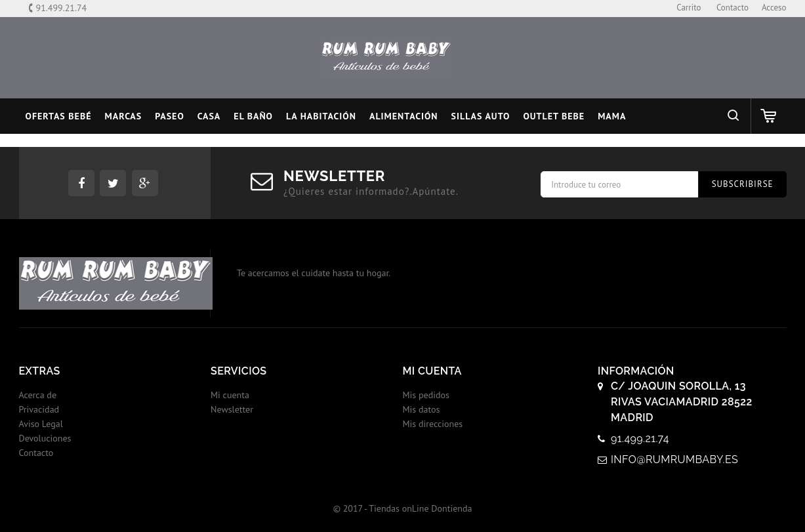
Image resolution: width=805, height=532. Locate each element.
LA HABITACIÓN (321, 116)
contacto (733, 8)
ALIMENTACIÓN (404, 116)
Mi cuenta (230, 395)
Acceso (774, 8)
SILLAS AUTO (481, 116)
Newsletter (232, 409)
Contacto (36, 453)
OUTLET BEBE (554, 116)
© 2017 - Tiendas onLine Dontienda (403, 508)
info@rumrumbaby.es (674, 460)
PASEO (170, 116)
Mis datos (422, 409)
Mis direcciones (433, 424)
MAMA (612, 116)
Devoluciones (45, 438)
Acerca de (38, 395)
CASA (209, 116)
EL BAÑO (253, 116)
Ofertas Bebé (59, 116)
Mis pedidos (426, 395)
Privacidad (39, 409)
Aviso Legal (41, 424)
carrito (689, 8)
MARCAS (124, 116)
